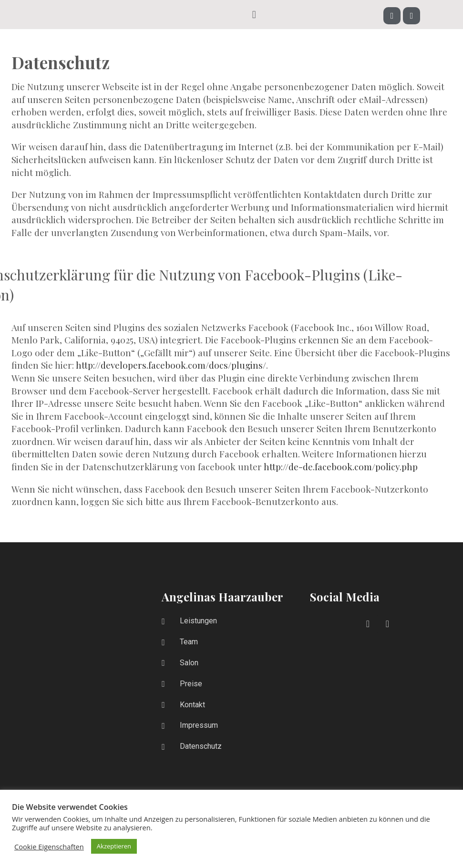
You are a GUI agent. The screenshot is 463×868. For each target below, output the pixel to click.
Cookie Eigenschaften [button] (49, 847)
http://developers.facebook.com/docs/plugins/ (171, 365)
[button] (254, 14)
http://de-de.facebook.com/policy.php (341, 466)
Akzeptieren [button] (114, 846)
